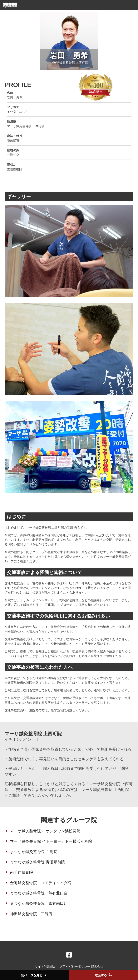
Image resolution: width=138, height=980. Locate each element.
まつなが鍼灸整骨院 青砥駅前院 (37, 862)
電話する (103, 975)
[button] (133, 5)
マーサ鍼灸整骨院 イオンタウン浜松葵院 (45, 831)
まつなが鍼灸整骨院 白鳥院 (34, 852)
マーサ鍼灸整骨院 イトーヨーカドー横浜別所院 (51, 841)
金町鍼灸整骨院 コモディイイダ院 (41, 883)
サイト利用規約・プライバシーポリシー (63, 966)
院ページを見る (34, 975)
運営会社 (97, 966)
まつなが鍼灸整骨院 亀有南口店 (39, 903)
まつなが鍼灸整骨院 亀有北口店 (39, 893)
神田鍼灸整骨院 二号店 (31, 914)
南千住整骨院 (22, 872)
